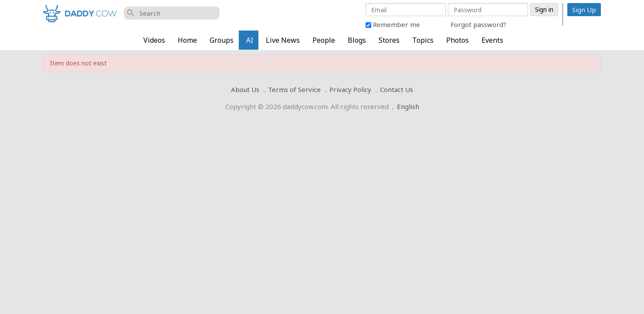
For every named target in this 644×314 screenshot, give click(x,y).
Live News (283, 40)
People (324, 40)
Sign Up (584, 10)
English (408, 106)
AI (250, 40)
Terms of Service (294, 89)
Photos (458, 40)
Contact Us (397, 89)
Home (187, 40)
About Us (245, 89)
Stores (389, 40)
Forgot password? (478, 24)
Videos (154, 40)
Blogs (357, 40)
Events (492, 40)
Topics (423, 40)
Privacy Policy (350, 89)
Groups (222, 40)
